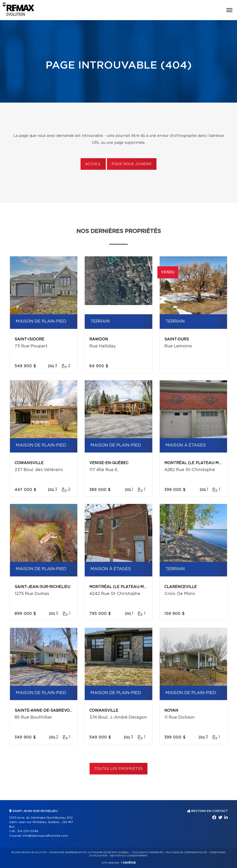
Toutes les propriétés (119, 769)
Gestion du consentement (129, 856)
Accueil (93, 164)
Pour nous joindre (132, 164)
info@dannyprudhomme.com (45, 836)
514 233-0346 (28, 831)
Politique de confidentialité (186, 852)
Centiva (128, 862)
